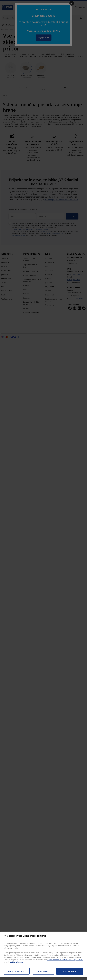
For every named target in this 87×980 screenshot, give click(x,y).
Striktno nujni (44, 971)
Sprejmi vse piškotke (70, 971)
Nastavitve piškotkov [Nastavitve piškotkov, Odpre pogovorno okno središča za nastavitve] (17, 971)
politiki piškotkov (17, 962)
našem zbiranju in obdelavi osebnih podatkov (65, 960)
